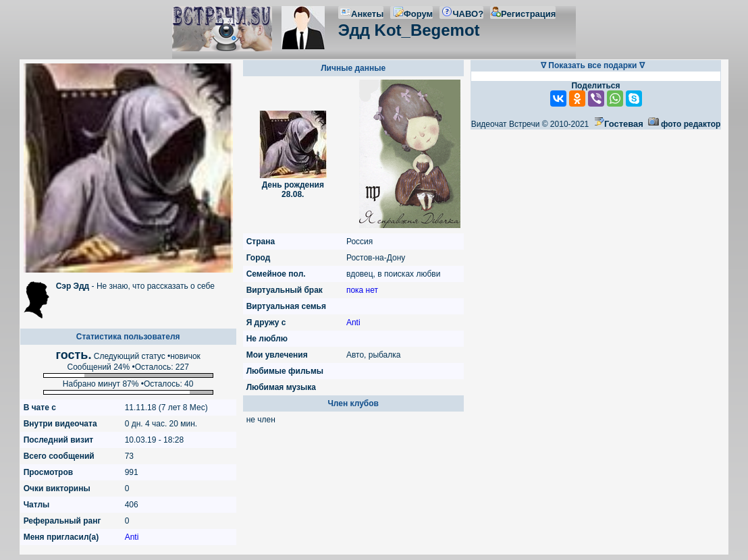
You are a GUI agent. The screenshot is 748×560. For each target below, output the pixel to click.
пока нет (362, 290)
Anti (132, 537)
